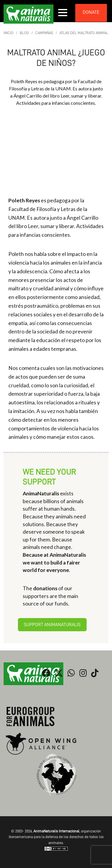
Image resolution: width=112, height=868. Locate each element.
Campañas (44, 33)
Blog (24, 33)
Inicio (9, 33)
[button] (63, 13)
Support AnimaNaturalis (52, 625)
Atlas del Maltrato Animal (84, 33)
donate (91, 12)
